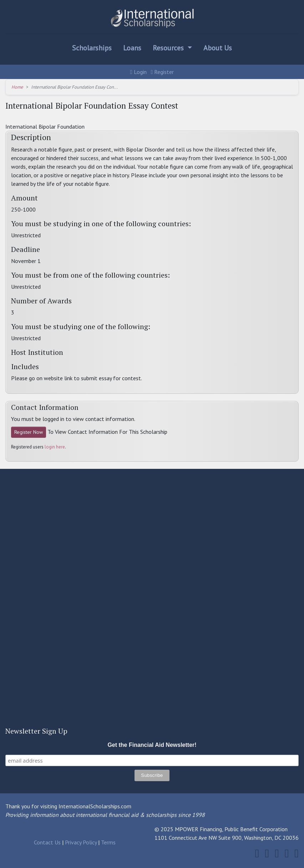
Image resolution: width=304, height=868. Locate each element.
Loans (132, 48)
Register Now (29, 432)
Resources (169, 48)
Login (138, 72)
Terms (108, 842)
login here (55, 447)
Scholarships (92, 48)
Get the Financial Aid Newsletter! (152, 745)
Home (17, 87)
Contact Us (47, 842)
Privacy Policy (81, 842)
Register (163, 72)
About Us (218, 48)
